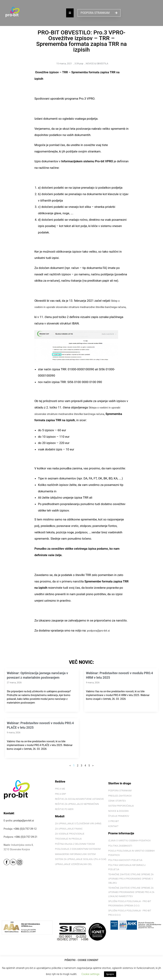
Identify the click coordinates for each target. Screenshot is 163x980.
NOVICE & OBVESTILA (97, 64)
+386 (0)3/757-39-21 (26, 843)
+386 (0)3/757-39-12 (25, 835)
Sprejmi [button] (110, 974)
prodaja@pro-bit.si (24, 827)
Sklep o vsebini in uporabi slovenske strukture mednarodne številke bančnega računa (81, 307)
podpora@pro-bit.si (100, 637)
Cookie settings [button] (90, 974)
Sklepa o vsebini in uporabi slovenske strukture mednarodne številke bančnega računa (79, 420)
